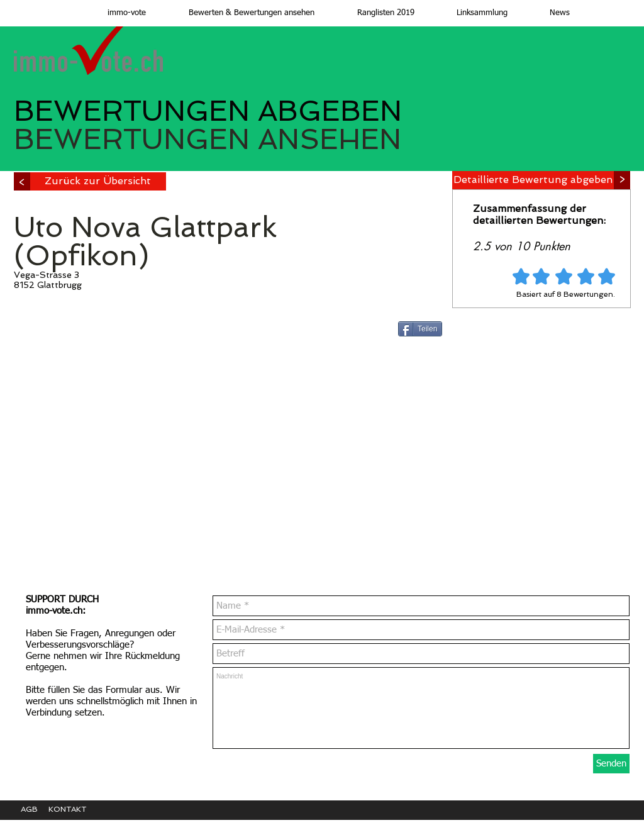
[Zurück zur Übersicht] (98, 181)
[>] (22, 181)
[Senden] (611, 764)
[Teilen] (420, 329)
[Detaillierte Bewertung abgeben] (533, 180)
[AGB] (35, 810)
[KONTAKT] (77, 810)
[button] (240, 13)
